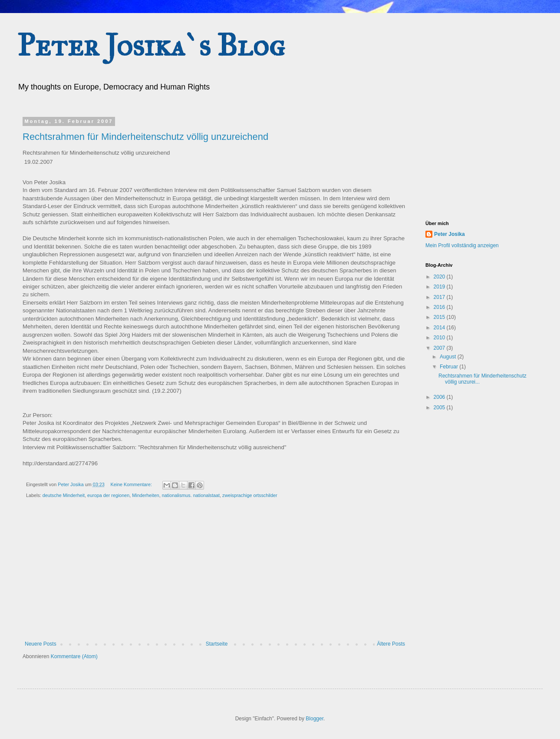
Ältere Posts (391, 644)
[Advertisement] (469, 162)
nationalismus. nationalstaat (191, 495)
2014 (440, 328)
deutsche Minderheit (64, 495)
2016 (440, 307)
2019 (440, 287)
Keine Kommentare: (132, 484)
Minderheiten (145, 495)
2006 (440, 397)
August (449, 357)
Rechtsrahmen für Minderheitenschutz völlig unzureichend (145, 137)
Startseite (217, 644)
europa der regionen (108, 495)
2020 (440, 277)
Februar (450, 367)
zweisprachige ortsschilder (250, 495)
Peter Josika (450, 234)
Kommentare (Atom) (74, 656)
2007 (440, 348)
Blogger (315, 719)
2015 (440, 317)
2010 (440, 338)
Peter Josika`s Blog (151, 45)
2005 (440, 408)
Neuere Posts (41, 644)
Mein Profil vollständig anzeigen (462, 245)
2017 (440, 297)
